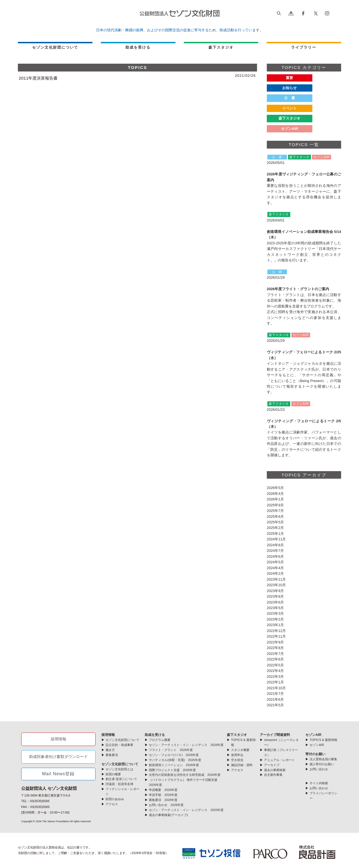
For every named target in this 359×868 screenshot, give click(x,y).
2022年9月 (275, 642)
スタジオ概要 (240, 750)
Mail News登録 (58, 774)
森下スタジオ (221, 47)
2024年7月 (275, 551)
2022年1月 (275, 682)
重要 (289, 78)
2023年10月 (276, 585)
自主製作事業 (273, 775)
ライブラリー (304, 47)
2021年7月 (275, 694)
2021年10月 (276, 688)
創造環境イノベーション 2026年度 (174, 765)
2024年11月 (276, 539)
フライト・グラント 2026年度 (171, 750)
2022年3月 (275, 677)
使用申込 (237, 755)
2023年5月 (275, 608)
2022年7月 (275, 654)
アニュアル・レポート (279, 760)
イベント (289, 108)
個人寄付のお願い (322, 764)
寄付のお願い (315, 754)
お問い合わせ (319, 769)
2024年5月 (275, 562)
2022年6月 (275, 659)
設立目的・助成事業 (119, 745)
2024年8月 (275, 545)
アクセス (112, 804)
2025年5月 (275, 522)
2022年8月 (275, 648)
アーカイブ (272, 765)
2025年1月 (275, 534)
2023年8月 (275, 596)
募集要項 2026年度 (163, 800)
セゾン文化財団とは (119, 769)
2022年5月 (275, 665)
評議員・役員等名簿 (119, 784)
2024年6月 (275, 556)
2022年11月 (276, 636)
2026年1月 (275, 499)
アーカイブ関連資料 (275, 735)
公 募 (290, 98)
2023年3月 (275, 613)
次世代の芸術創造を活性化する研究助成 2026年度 (185, 775)
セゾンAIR (313, 735)
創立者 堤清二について (121, 779)
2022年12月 (276, 631)
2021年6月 (275, 699)
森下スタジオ (289, 118)
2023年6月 (275, 602)
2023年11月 (276, 579)
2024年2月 (275, 573)
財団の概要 (113, 774)
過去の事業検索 (275, 770)
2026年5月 (275, 488)
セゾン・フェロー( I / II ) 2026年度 (174, 755)
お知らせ (289, 88)
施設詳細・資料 (242, 765)
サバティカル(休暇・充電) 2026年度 (175, 760)
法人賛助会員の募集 (323, 759)
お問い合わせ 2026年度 (166, 805)
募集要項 (112, 755)
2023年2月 (275, 619)
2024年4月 (275, 568)
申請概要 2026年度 (163, 790)
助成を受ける (138, 47)
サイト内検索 (319, 783)
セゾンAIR (290, 129)
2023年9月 (275, 591)
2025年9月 (275, 505)
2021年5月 (275, 705)
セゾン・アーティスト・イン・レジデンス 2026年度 (186, 745)
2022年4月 (275, 671)
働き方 (110, 750)
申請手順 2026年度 (163, 795)
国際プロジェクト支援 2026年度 (172, 770)
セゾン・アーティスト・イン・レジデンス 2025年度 (186, 810)
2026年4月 (275, 494)
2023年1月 (275, 625)
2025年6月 (275, 517)
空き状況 (237, 760)
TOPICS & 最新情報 (323, 740)
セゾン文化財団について (55, 47)
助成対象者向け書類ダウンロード (58, 757)
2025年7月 (275, 511)
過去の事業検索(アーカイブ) (168, 815)
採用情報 (58, 739)
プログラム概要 (160, 740)
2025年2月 (275, 528)
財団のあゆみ (115, 799)
